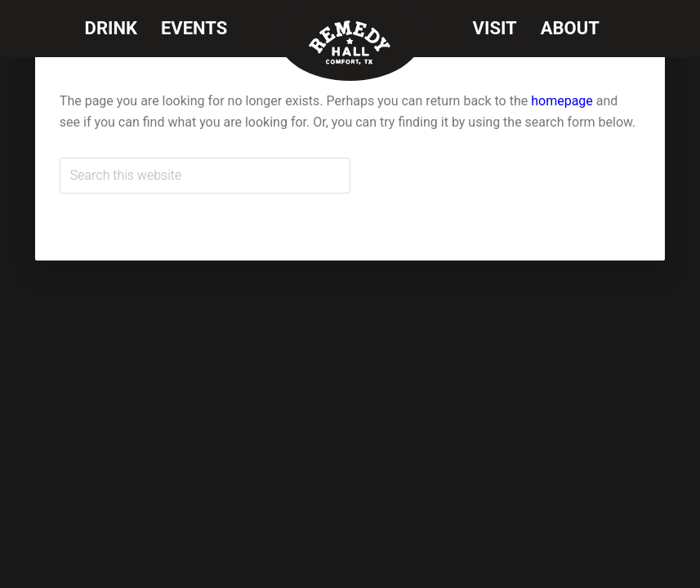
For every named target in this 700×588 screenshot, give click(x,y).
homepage (562, 101)
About (570, 28)
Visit (495, 28)
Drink (111, 28)
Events (194, 28)
